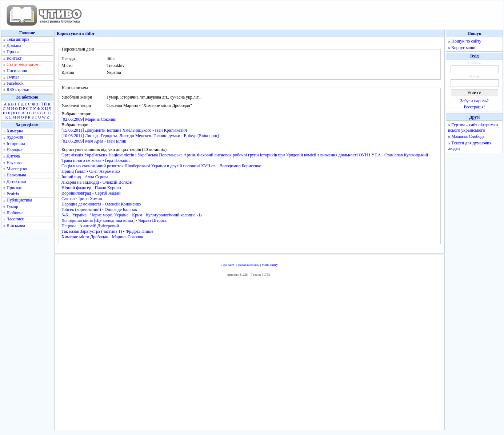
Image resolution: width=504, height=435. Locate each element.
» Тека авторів (16, 39)
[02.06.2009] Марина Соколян (89, 119)
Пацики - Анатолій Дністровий (90, 226)
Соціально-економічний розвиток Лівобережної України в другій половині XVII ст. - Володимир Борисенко (161, 166)
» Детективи (15, 181)
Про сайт (228, 265)
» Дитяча (12, 156)
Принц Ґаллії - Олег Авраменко (91, 171)
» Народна (13, 150)
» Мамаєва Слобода (466, 136)
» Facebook (13, 83)
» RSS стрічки (16, 89)
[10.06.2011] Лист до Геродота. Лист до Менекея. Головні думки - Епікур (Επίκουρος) (140, 136)
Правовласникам (248, 265)
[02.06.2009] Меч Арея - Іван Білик (94, 141)
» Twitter (11, 77)
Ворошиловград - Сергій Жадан (91, 193)
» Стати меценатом (21, 64)
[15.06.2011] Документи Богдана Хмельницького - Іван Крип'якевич (124, 130)
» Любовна (13, 213)
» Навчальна (15, 175)
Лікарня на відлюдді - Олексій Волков (97, 182)
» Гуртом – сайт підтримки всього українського (473, 127)
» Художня (13, 137)
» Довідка (12, 45)
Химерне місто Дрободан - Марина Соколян (102, 237)
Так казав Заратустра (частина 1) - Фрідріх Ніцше (107, 231)
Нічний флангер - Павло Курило (91, 188)
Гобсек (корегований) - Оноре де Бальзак (99, 209)
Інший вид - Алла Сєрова (85, 177)
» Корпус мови (462, 48)
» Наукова (12, 163)
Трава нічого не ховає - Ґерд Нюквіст (96, 160)
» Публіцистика (18, 200)
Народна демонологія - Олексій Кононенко (101, 204)
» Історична (14, 144)
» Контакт (12, 58)
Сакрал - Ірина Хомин (82, 199)
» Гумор (11, 207)
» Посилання (15, 71)
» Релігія (11, 194)
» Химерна (13, 131)
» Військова (14, 226)
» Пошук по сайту (465, 41)
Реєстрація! (475, 107)
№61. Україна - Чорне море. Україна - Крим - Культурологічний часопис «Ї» (132, 215)
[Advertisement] (249, 355)
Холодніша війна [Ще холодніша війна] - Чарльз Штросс (114, 220)
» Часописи (14, 219)
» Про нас (12, 52)
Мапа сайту (270, 265)
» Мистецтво (15, 169)
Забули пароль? (475, 101)
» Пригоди (13, 188)
